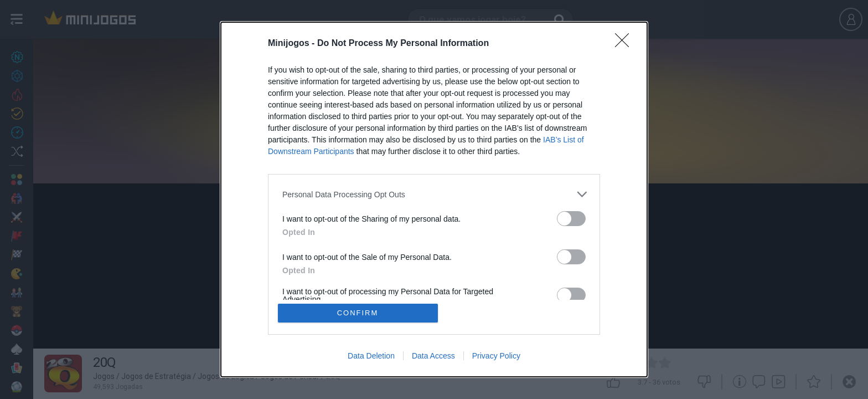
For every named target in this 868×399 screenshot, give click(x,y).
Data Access (433, 356)
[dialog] (434, 199)
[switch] (571, 219)
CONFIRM (358, 313)
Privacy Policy (496, 356)
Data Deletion (371, 356)
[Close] (626, 44)
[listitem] (434, 194)
